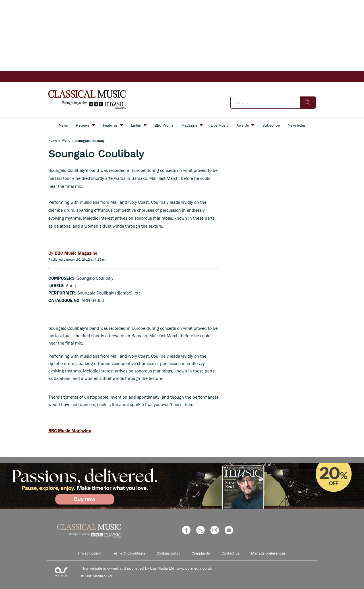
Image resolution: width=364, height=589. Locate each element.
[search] (308, 102)
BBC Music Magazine (70, 431)
